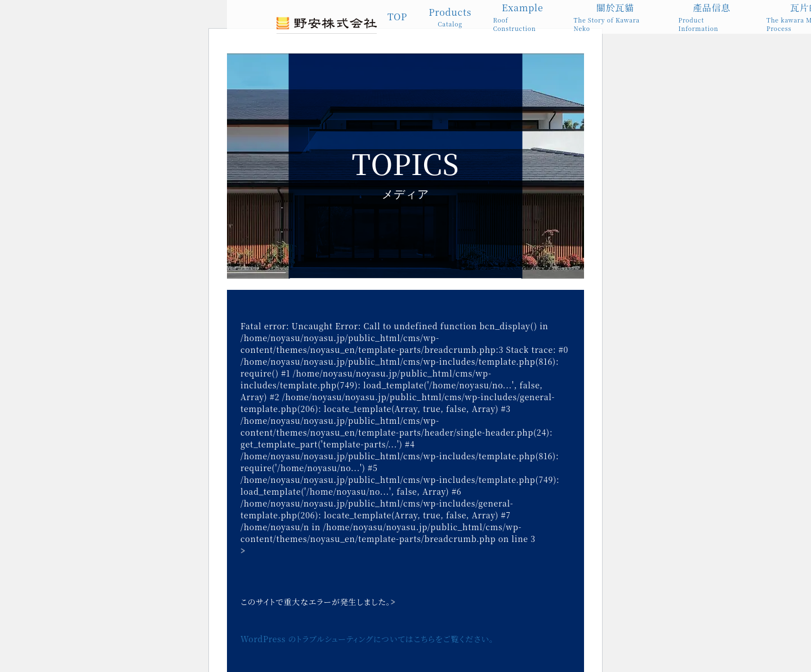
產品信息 (711, 17)
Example (522, 17)
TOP (397, 17)
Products (450, 17)
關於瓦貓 (616, 17)
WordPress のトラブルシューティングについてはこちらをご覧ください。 (367, 639)
